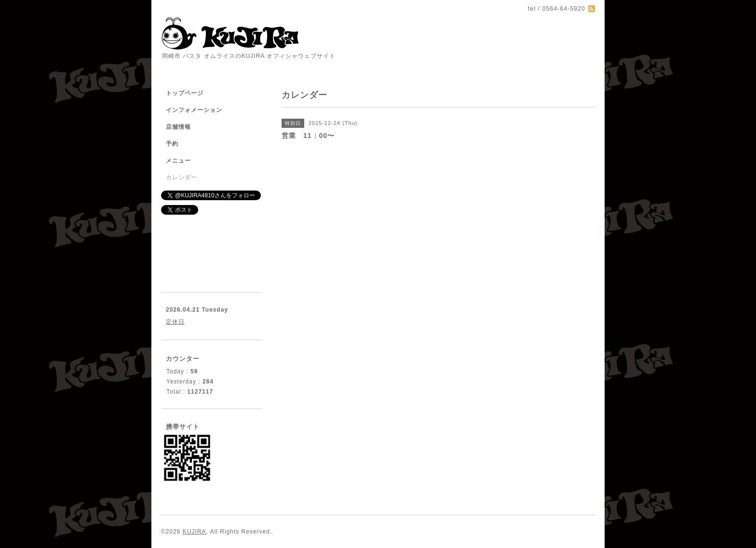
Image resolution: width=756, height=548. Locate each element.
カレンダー (182, 178)
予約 (172, 144)
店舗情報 (178, 127)
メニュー (178, 161)
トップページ (185, 93)
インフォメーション (194, 110)
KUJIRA (195, 532)
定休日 (175, 322)
